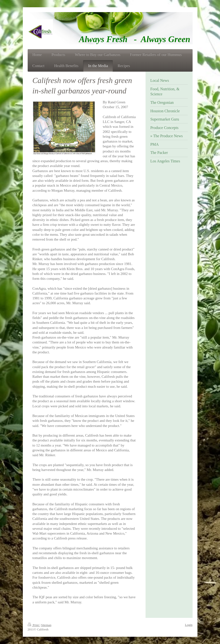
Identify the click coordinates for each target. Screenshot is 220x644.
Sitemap (46, 625)
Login (189, 625)
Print (34, 625)
